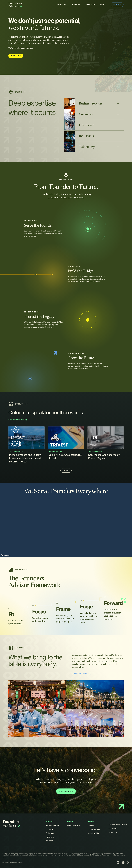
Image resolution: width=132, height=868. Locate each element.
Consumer (50, 829)
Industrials (49, 841)
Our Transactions (94, 829)
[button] (94, 104)
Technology (50, 833)
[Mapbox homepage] (5, 555)
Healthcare (50, 837)
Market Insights (93, 833)
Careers (91, 826)
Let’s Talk (16, 56)
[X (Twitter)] (128, 863)
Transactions (90, 5)
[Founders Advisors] (15, 5)
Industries (62, 5)
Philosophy (75, 5)
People (103, 5)
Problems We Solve (74, 826)
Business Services (53, 826)
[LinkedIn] (118, 863)
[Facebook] (123, 863)
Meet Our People (82, 673)
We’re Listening (66, 791)
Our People (113, 829)
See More (66, 471)
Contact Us (117, 5)
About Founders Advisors (118, 825)
